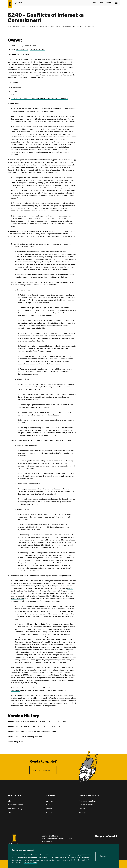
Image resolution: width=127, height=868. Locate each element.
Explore (108, 3)
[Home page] (10, 4)
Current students (86, 805)
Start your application (42, 770)
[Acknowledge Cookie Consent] (105, 856)
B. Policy (14, 91)
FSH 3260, (25, 675)
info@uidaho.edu (48, 844)
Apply (94, 3)
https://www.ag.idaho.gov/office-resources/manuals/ (37, 72)
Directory (50, 801)
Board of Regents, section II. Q (42, 65)
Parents (82, 809)
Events (49, 812)
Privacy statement (15, 805)
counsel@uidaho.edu (38, 49)
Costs (100, 3)
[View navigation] (116, 3)
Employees (83, 812)
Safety (49, 809)
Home (9, 26)
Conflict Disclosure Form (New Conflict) (59, 614)
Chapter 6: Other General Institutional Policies (44, 26)
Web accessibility (15, 809)
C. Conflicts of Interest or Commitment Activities (30, 95)
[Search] (15, 3)
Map (48, 805)
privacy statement (31, 862)
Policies (16, 26)
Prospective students (88, 801)
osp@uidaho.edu (22, 49)
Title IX (11, 812)
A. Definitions (16, 88)
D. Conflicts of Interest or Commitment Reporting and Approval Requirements (41, 98)
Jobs (9, 801)
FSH (22, 26)
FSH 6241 (30, 430)
